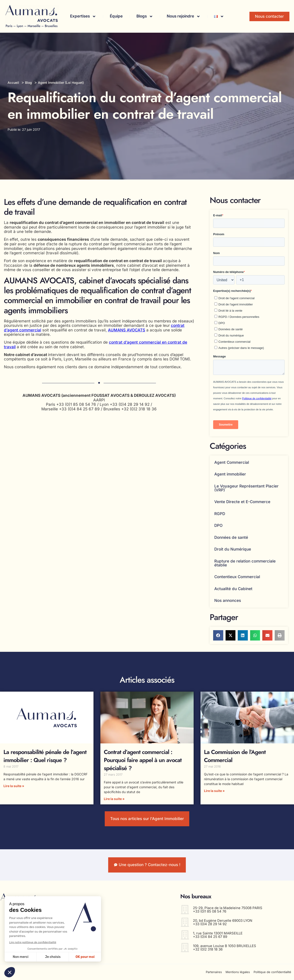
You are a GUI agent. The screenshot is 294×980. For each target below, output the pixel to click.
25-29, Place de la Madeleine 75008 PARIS (228, 908)
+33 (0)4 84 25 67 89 (210, 937)
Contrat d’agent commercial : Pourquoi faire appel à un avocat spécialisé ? (143, 760)
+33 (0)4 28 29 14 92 (210, 924)
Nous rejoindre (184, 16)
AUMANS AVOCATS (127, 330)
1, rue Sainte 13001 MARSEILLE (218, 933)
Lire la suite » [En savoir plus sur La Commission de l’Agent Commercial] (214, 791)
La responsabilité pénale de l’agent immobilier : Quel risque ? (45, 756)
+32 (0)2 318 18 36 (208, 949)
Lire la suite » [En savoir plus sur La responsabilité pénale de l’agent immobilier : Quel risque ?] (14, 786)
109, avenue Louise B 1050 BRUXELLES (225, 946)
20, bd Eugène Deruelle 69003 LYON (223, 921)
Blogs (145, 16)
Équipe (116, 16)
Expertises (83, 16)
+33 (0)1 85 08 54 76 (210, 911)
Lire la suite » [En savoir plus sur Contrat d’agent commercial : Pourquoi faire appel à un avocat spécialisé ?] (114, 799)
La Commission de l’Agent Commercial (235, 756)
